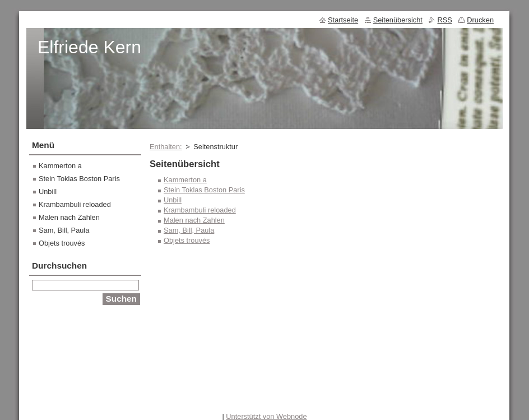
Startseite (343, 20)
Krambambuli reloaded (200, 210)
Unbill (173, 200)
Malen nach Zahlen (194, 220)
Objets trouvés (187, 240)
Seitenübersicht (398, 20)
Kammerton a (185, 180)
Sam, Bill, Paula (189, 230)
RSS (444, 20)
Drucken (480, 20)
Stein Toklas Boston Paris (204, 190)
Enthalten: (166, 147)
